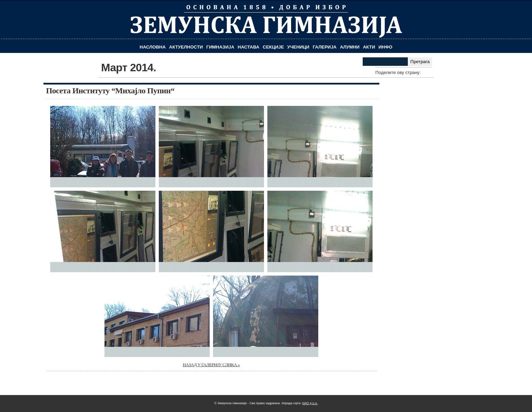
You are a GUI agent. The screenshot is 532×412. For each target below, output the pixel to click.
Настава (249, 47)
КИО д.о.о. (310, 403)
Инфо (386, 47)
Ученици (298, 47)
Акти (369, 47)
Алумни (350, 47)
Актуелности (186, 47)
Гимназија (220, 47)
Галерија (325, 47)
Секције (273, 47)
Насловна (153, 47)
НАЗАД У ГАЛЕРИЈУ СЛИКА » (211, 365)
